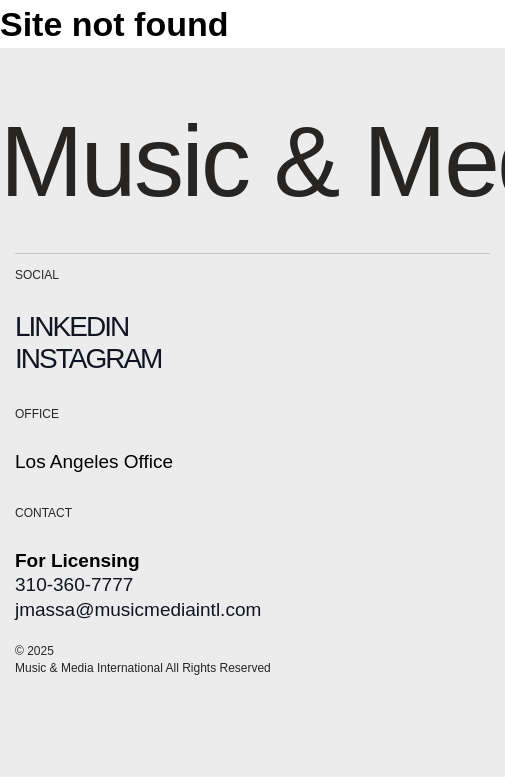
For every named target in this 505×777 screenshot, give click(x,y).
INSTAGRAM (88, 358)
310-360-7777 (74, 584)
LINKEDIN (71, 326)
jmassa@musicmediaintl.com (138, 609)
